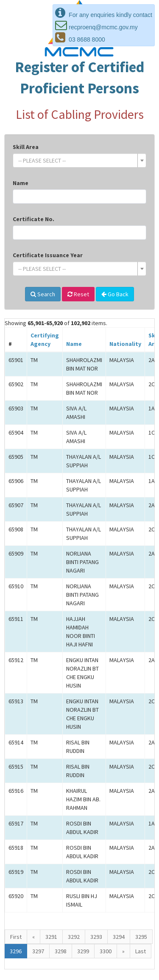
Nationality (125, 344)
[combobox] (79, 160)
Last (141, 951)
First (16, 937)
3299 (83, 951)
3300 (106, 951)
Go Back (115, 294)
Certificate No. (33, 219)
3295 (141, 937)
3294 (119, 937)
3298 (61, 951)
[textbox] (77, 160)
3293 (96, 937)
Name (21, 183)
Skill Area (26, 147)
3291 (51, 937)
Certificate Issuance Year (48, 255)
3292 (74, 937)
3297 (38, 951)
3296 (16, 951)
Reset (78, 294)
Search (43, 294)
